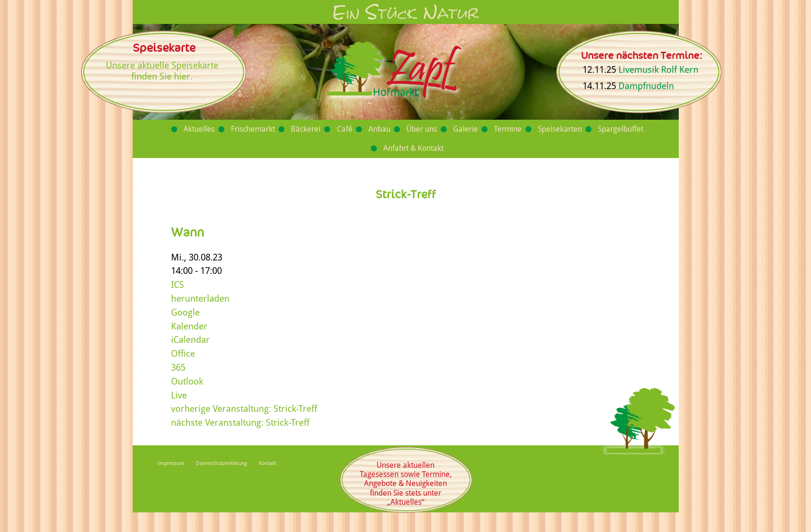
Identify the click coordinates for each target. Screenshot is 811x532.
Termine (508, 129)
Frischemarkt (253, 129)
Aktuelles (199, 129)
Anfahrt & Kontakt (413, 148)
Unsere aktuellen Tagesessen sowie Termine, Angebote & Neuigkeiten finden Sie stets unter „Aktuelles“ (406, 484)
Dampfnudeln (646, 86)
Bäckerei (306, 129)
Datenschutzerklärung (222, 463)
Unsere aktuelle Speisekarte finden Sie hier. (162, 71)
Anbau (379, 129)
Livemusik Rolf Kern (658, 70)
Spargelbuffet (621, 129)
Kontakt (268, 463)
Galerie (466, 129)
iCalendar (190, 340)
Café (345, 129)
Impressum (171, 463)
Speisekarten (560, 129)
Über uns (422, 129)
